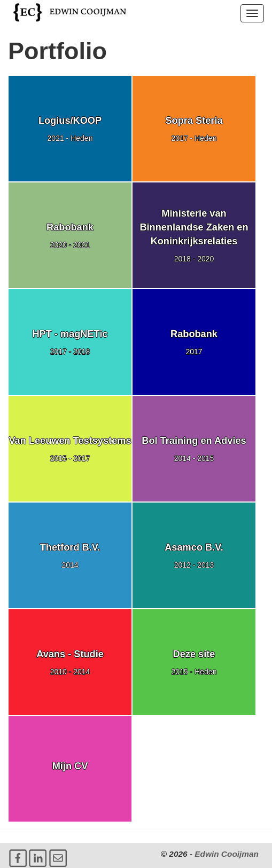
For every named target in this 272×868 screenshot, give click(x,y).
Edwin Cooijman (227, 854)
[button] (252, 13)
